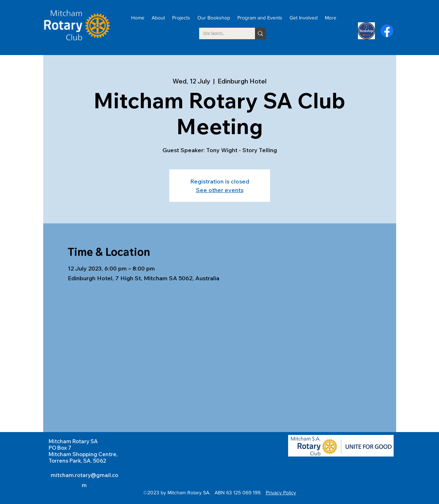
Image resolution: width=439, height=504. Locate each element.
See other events (220, 190)
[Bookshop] (366, 31)
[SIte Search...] (221, 33)
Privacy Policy (281, 492)
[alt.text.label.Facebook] (387, 31)
